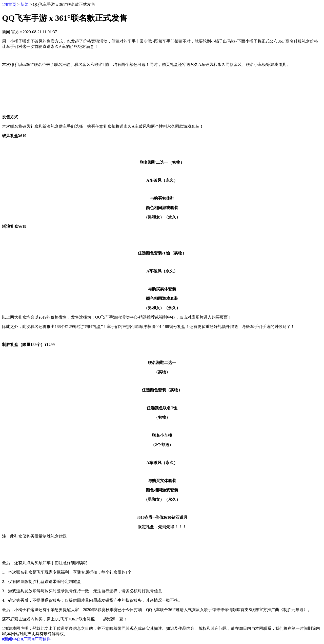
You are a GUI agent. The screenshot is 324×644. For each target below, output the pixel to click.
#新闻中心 (11, 639)
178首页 (9, 4)
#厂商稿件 (42, 639)
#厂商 (26, 639)
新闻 (25, 4)
